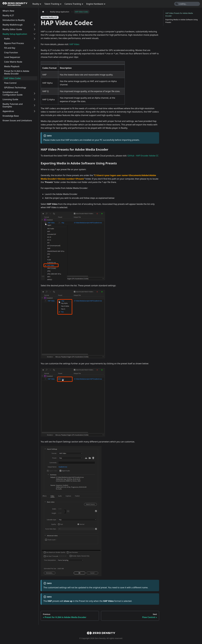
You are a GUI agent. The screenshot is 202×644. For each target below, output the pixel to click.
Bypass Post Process (14, 43)
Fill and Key (10, 48)
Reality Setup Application (15, 34)
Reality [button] (36, 4)
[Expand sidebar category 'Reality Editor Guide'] (35, 29)
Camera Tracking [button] (73, 4)
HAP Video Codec (12, 78)
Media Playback (12, 66)
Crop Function (11, 53)
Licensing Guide (10, 99)
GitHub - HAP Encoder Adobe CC (143, 156)
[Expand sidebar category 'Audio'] (35, 39)
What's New (8, 11)
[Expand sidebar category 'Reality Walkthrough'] (35, 25)
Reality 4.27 (8, 15)
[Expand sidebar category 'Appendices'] (35, 111)
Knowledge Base (11, 116)
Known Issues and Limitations (17, 120)
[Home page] (43, 12)
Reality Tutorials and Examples (13, 105)
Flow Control (10, 83)
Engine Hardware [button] (95, 4)
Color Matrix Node (13, 62)
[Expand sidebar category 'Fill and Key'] (35, 48)
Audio (7, 39)
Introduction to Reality (14, 20)
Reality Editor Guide (12, 29)
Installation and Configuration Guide (13, 93)
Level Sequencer (12, 57)
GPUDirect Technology (15, 88)
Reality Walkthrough (13, 25)
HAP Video (74, 44)
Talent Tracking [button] (52, 4)
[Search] (187, 4)
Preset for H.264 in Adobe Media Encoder (17, 72)
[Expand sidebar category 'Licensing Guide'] (35, 99)
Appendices (8, 111)
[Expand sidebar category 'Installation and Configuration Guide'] (35, 93)
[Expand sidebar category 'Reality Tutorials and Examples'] (35, 105)
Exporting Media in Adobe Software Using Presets (182, 21)
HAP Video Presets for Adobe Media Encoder (179, 14)
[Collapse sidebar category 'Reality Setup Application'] (35, 34)
